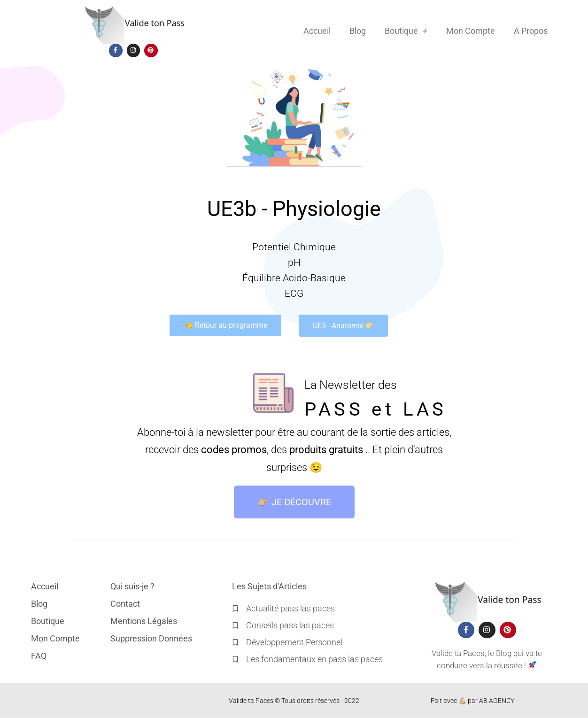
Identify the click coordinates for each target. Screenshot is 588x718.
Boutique (406, 31)
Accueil (317, 31)
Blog (358, 31)
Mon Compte (471, 31)
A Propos (531, 31)
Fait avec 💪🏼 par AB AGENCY (472, 701)
